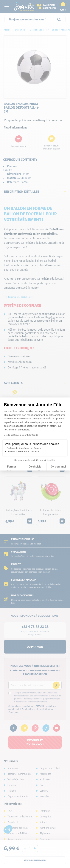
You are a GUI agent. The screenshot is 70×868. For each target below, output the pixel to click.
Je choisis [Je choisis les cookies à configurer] (35, 467)
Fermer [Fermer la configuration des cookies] (12, 467)
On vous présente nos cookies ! (23, 451)
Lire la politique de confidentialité (21, 435)
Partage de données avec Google (24, 448)
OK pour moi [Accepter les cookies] (58, 467)
